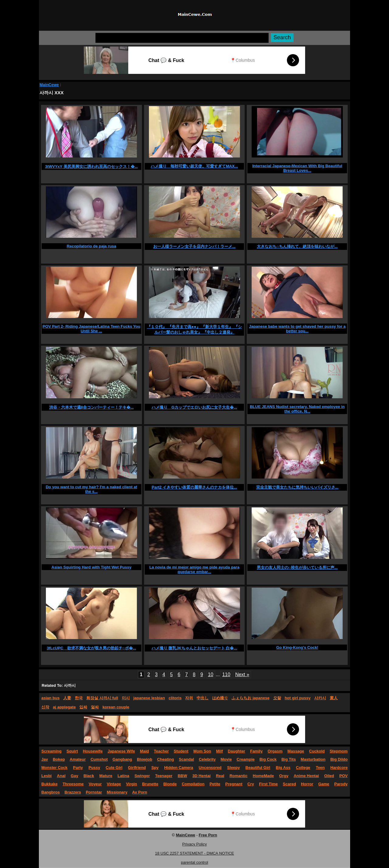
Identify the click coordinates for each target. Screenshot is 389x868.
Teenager (164, 776)
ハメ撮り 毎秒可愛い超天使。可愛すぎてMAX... (194, 166)
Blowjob (145, 759)
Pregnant (234, 784)
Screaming (51, 751)
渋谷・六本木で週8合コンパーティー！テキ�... (91, 407)
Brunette (150, 784)
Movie (226, 759)
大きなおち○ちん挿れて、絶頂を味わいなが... (297, 246)
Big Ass (283, 768)
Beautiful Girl (258, 768)
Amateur (78, 759)
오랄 (277, 698)
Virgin (131, 784)
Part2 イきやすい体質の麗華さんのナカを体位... (194, 487)
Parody (341, 784)
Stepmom (339, 751)
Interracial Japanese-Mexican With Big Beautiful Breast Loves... (297, 168)
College (303, 768)
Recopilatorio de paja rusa (92, 246)
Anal (61, 776)
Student (181, 751)
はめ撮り (220, 698)
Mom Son (202, 751)
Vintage (114, 784)
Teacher (161, 751)
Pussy (94, 768)
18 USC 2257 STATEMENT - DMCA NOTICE (194, 853)
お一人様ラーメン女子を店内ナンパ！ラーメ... (194, 246)
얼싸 (95, 707)
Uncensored (210, 768)
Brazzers (73, 792)
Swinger (142, 776)
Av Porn (140, 792)
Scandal (186, 759)
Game (324, 784)
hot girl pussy (298, 698)
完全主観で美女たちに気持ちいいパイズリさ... (297, 487)
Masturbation (313, 759)
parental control (194, 862)
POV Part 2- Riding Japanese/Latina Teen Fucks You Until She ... (91, 329)
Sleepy (233, 768)
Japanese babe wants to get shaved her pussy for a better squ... (297, 329)
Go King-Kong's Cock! (297, 647)
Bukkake (49, 784)
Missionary (117, 792)
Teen (320, 768)
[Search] (182, 38)
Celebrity (207, 759)
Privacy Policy (195, 844)
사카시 (320, 698)
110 (226, 674)
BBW (182, 776)
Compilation (193, 784)
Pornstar (94, 792)
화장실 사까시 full (102, 698)
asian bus (50, 698)
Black (89, 776)
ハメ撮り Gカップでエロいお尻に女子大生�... (194, 407)
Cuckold (317, 751)
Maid (144, 751)
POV (344, 776)
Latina (123, 776)
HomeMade (263, 776)
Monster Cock (54, 768)
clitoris (175, 698)
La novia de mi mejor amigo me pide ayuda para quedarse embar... (194, 569)
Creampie (246, 759)
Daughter (237, 751)
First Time (268, 784)
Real (220, 776)
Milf (219, 751)
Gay (75, 776)
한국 (79, 698)
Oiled (329, 776)
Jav (45, 759)
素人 (334, 698)
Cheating (166, 759)
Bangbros (51, 792)
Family (256, 751)
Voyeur (95, 784)
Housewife (93, 751)
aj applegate (64, 707)
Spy (155, 768)
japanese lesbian (149, 698)
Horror (307, 784)
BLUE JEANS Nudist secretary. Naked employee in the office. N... (297, 409)
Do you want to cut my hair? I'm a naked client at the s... (91, 489)
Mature (106, 776)
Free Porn (208, 835)
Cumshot (99, 759)
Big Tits (289, 759)
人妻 (67, 698)
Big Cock (268, 759)
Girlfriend (137, 768)
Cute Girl (114, 768)
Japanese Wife (121, 751)
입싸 (83, 707)
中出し (203, 698)
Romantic (238, 776)
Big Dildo (339, 759)
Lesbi (46, 776)
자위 (189, 698)
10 (211, 674)
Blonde (170, 784)
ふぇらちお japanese (250, 698)
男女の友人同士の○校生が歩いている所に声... (297, 567)
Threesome (73, 784)
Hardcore (339, 768)
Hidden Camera (179, 768)
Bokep (59, 759)
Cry (251, 784)
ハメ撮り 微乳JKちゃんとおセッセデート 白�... (194, 648)
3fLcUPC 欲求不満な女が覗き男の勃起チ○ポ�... (91, 648)
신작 (45, 707)
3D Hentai (201, 776)
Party (78, 768)
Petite (215, 784)
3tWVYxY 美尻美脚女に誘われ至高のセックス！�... (91, 166)
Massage (296, 751)
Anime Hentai (306, 776)
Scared (289, 784)
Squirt (72, 751)
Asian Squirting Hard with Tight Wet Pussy (91, 567)
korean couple (116, 707)
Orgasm (275, 751)
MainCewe (49, 85)
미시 (126, 698)
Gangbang (122, 759)
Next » (242, 674)
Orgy (284, 776)
